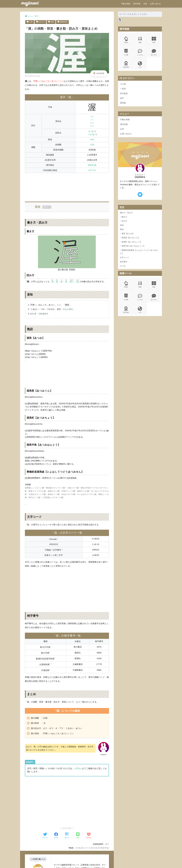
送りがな (154, 53)
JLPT (140, 65)
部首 (154, 40)
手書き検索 (126, 4)
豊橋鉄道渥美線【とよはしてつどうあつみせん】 (139, 254)
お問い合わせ (155, 4)
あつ (90, 131)
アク (92, 117)
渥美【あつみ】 (128, 236)
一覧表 (123, 90)
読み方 (124, 223)
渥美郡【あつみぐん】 (131, 240)
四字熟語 (124, 95)
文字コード (125, 260)
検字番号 (124, 264)
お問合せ (78, 770)
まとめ (123, 268)
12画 (31, 22)
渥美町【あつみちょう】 (132, 244)
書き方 (124, 219)
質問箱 (123, 104)
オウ (92, 126)
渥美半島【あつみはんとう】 (133, 248)
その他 (123, 85)
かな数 (126, 53)
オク (92, 123)
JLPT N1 (42, 22)
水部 (53, 22)
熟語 (122, 231)
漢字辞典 (137, 4)
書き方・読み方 (126, 215)
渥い (72, 282)
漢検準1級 (65, 22)
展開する (47, 207)
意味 (122, 227)
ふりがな (140, 53)
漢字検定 (126, 65)
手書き (126, 40)
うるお (90, 134)
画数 (140, 40)
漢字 (107, 845)
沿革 (145, 4)
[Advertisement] (67, 186)
